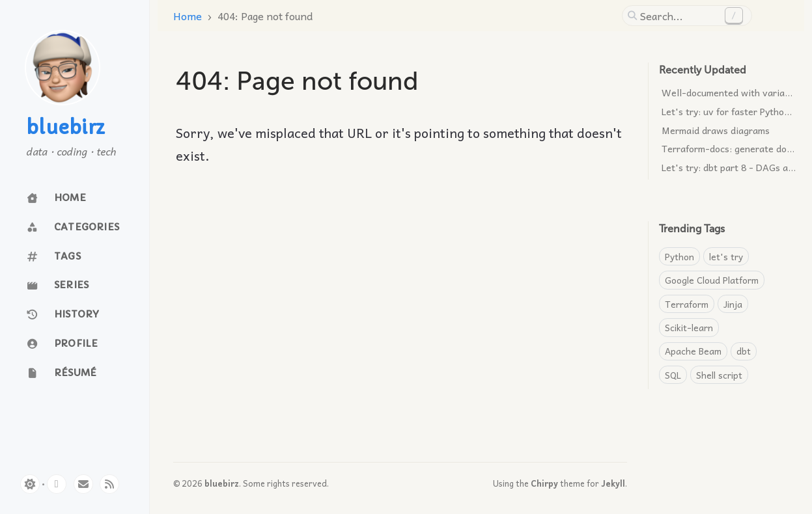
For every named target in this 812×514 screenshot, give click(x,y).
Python (679, 256)
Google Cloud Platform (712, 280)
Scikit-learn (689, 327)
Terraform (687, 304)
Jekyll (613, 483)
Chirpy (544, 483)
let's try (726, 256)
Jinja (733, 304)
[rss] (109, 484)
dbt (744, 351)
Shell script (719, 375)
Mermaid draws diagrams (716, 130)
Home (188, 16)
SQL (673, 375)
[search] (679, 16)
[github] (57, 484)
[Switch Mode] (30, 484)
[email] (83, 484)
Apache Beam (693, 351)
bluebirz (65, 128)
